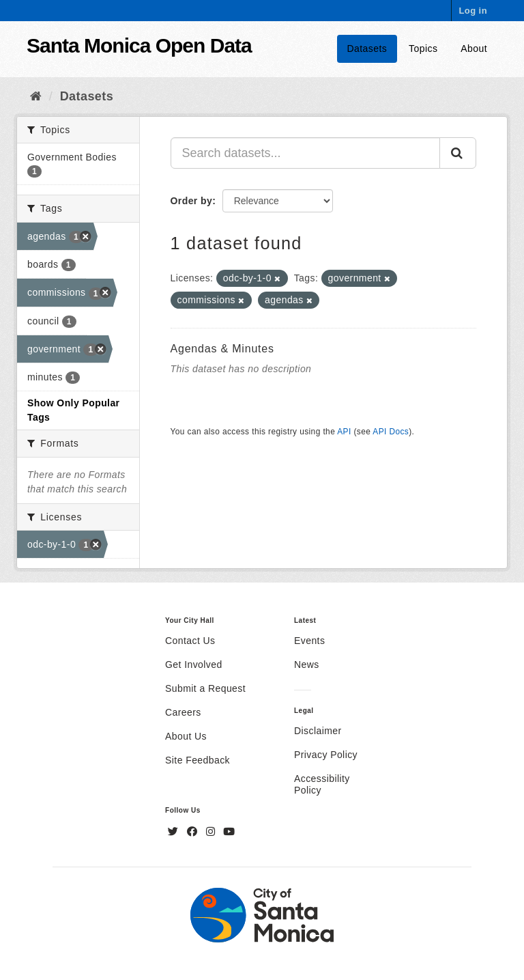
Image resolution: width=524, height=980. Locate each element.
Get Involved (194, 664)
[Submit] (458, 153)
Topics (423, 48)
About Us (186, 736)
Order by (192, 201)
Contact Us (190, 641)
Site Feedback (198, 760)
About (474, 48)
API (344, 432)
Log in (473, 11)
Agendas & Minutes (222, 349)
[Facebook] (194, 832)
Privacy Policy (326, 755)
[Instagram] (212, 832)
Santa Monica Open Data (139, 45)
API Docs (391, 432)
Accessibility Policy (322, 784)
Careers (183, 712)
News (307, 664)
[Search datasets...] (306, 153)
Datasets (367, 48)
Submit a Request (205, 688)
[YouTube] (229, 832)
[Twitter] (175, 832)
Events (309, 641)
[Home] (36, 96)
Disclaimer (318, 731)
